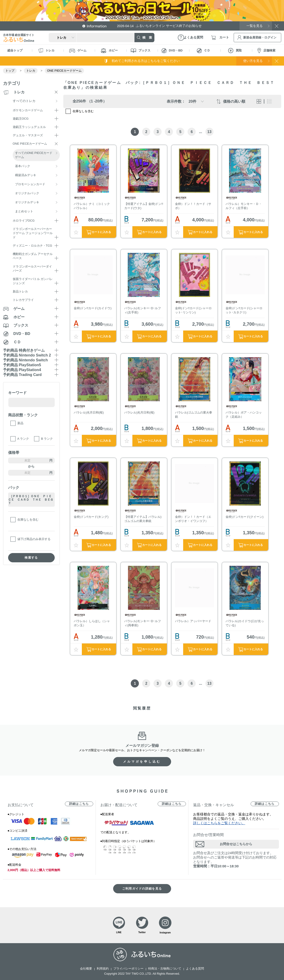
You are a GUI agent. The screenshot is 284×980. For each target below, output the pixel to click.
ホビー (109, 51)
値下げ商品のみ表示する (34, 539)
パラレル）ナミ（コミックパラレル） (92, 206)
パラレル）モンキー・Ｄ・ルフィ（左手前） (244, 206)
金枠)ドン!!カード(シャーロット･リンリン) (193, 310)
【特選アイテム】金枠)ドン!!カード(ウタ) (144, 206)
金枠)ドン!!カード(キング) (91, 517)
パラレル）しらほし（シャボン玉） (92, 623)
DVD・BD (172, 51)
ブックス (141, 51)
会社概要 (86, 969)
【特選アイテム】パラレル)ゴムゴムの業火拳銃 (143, 519)
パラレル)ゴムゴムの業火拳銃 (194, 415)
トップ (10, 71)
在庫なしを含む (28, 520)
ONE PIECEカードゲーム (64, 71)
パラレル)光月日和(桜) (89, 412)
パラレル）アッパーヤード (193, 621)
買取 (235, 51)
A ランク (23, 439)
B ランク (47, 439)
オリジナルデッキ (27, 202)
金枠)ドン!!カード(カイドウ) (93, 308)
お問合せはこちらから (236, 844)
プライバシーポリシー (128, 969)
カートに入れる (101, 232)
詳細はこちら (79, 804)
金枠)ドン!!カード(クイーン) (244, 517)
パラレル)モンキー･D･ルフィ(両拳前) (143, 623)
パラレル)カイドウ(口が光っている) (245, 623)
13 (209, 132)
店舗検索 (266, 51)
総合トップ (15, 50)
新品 (20, 423)
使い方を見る (253, 61)
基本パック (23, 166)
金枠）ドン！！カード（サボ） (193, 206)
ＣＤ (203, 51)
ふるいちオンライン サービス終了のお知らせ (160, 26)
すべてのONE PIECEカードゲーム (34, 155)
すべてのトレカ (24, 101)
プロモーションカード (30, 184)
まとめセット (24, 211)
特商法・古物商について (165, 969)
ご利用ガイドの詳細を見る (142, 889)
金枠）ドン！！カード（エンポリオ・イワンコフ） (193, 519)
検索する (31, 558)
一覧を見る (255, 26)
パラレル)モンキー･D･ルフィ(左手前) (143, 310)
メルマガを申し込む (142, 762)
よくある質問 (195, 969)
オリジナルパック (27, 193)
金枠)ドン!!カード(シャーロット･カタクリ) (244, 310)
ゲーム (78, 51)
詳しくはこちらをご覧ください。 (219, 823)
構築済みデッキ (26, 175)
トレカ (46, 51)
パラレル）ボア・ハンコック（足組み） (244, 415)
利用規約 (103, 969)
